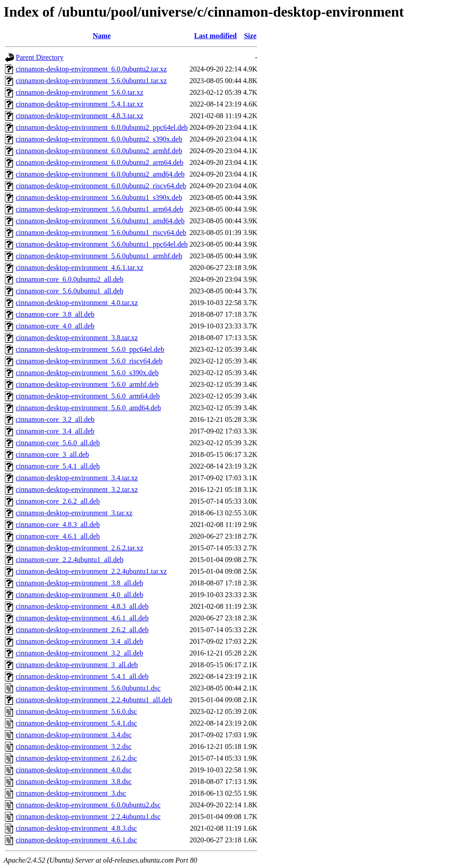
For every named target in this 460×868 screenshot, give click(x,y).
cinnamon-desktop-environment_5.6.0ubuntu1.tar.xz (91, 81)
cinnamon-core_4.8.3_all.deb (58, 525)
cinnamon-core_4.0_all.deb (55, 326)
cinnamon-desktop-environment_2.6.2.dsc (76, 758)
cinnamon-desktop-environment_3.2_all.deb (79, 653)
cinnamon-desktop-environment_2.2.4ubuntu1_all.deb (94, 700)
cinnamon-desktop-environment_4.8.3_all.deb (82, 606)
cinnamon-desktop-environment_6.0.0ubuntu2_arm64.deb (100, 162)
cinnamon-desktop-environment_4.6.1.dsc (76, 840)
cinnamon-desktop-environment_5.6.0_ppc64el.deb (90, 349)
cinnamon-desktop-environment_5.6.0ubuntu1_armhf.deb (99, 256)
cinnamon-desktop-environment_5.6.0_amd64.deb (88, 408)
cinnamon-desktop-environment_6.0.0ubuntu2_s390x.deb (99, 139)
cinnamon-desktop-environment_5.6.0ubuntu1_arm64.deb (100, 209)
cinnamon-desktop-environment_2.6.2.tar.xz (79, 548)
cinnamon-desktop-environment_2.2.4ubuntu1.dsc (88, 817)
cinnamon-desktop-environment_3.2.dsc (74, 746)
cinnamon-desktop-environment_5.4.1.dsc (76, 723)
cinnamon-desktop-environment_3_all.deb (77, 665)
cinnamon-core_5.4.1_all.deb (58, 466)
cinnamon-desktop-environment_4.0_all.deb (79, 595)
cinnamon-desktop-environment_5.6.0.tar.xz (79, 92)
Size (250, 36)
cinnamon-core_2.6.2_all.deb (58, 501)
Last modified (216, 36)
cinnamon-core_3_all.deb (52, 454)
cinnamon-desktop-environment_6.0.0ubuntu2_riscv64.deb (101, 186)
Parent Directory (40, 57)
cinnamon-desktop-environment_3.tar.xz (74, 513)
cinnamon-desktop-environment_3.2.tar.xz (77, 489)
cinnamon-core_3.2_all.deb (55, 419)
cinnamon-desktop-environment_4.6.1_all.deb (82, 618)
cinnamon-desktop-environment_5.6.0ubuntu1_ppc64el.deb (102, 244)
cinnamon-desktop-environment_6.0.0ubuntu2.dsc (88, 805)
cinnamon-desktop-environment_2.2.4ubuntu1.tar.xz (91, 571)
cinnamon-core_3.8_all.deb (55, 314)
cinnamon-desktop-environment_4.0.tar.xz (77, 303)
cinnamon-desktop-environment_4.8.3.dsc (76, 828)
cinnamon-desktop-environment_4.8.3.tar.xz (79, 116)
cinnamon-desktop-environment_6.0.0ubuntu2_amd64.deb (100, 174)
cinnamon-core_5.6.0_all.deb (58, 443)
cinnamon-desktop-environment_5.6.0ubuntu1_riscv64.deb (101, 232)
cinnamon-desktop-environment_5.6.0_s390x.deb (87, 373)
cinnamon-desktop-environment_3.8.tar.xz (77, 338)
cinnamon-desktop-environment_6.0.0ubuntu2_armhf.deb (99, 151)
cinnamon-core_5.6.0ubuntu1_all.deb (70, 291)
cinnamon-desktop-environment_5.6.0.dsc (76, 711)
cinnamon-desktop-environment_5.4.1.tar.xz (79, 104)
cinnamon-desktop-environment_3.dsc (71, 793)
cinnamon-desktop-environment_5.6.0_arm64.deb (88, 396)
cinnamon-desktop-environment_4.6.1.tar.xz (79, 268)
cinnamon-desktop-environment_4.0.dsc (74, 770)
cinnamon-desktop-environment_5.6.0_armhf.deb (87, 384)
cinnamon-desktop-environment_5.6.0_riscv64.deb (89, 361)
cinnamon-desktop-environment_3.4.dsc (74, 735)
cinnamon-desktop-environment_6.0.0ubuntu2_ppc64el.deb (102, 127)
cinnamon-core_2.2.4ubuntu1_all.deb (70, 560)
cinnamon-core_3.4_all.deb (55, 431)
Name (102, 36)
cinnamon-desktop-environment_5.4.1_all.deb (82, 676)
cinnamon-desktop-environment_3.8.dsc (74, 782)
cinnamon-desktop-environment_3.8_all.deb (79, 583)
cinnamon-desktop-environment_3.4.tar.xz (77, 478)
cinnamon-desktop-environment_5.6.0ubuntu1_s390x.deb (99, 197)
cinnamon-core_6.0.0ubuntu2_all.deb (70, 279)
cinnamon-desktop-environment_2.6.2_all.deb (82, 630)
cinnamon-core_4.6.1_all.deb (58, 536)
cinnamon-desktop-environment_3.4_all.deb (79, 641)
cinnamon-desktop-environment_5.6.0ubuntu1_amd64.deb (100, 221)
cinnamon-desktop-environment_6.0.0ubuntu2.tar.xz (91, 69)
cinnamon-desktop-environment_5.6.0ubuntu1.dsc (88, 688)
